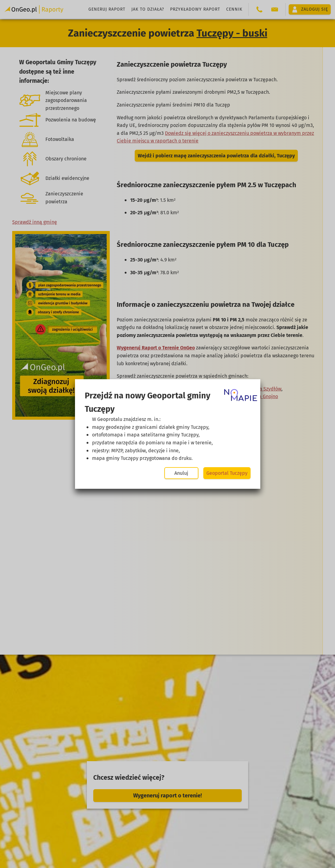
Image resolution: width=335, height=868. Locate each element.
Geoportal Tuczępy (227, 473)
